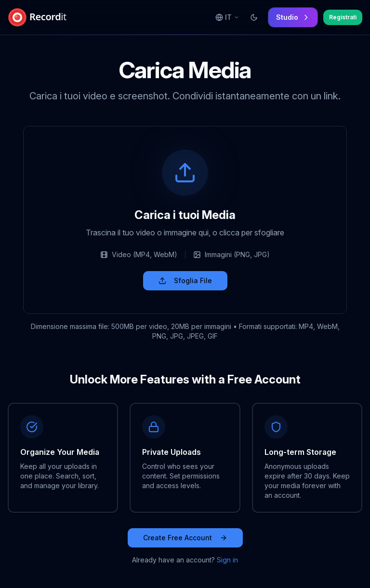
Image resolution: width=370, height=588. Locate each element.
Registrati (343, 17)
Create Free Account (185, 538)
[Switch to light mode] (254, 17)
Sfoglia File (185, 280)
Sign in (227, 560)
